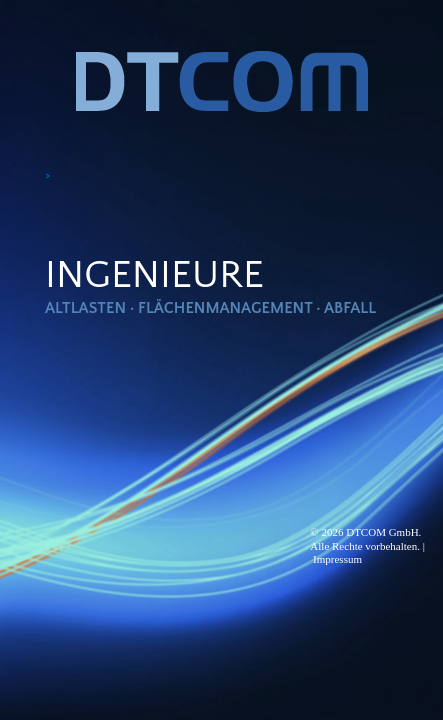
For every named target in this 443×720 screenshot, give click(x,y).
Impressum (337, 559)
